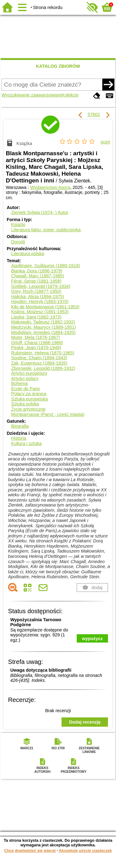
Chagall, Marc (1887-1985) (38, 276)
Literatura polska (28, 254)
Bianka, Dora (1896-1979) (37, 271)
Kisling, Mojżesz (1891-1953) (40, 312)
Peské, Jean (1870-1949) (36, 348)
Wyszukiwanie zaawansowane (32, 95)
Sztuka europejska (29, 399)
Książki (18, 224)
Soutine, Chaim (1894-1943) (39, 358)
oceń (105, 142)
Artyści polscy (25, 378)
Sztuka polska (25, 404)
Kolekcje (70, 95)
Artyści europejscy (29, 373)
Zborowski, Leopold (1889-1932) (43, 368)
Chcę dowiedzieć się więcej (30, 851)
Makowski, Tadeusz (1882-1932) (43, 322)
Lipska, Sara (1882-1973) (36, 317)
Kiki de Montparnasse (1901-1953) (45, 307)
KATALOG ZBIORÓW (58, 66)
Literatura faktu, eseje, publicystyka (46, 230)
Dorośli (18, 242)
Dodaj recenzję (85, 722)
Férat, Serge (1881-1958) (36, 281)
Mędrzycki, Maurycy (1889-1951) (44, 327)
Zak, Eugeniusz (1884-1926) (39, 363)
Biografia (20, 426)
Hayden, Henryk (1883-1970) (40, 301)
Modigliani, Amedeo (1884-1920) (43, 332)
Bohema (19, 383)
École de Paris (26, 389)
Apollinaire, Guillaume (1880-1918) (45, 266)
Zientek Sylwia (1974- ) (40, 212)
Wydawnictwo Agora (50, 187)
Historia (19, 438)
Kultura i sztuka (26, 443)
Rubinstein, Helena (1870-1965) (43, 353)
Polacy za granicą (29, 394)
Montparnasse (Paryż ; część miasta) (48, 414)
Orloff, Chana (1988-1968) (37, 343)
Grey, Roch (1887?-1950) (36, 291)
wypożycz (92, 639)
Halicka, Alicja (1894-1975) (38, 297)
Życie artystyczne (28, 409)
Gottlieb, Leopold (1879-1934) (41, 286)
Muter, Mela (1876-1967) (36, 337)
